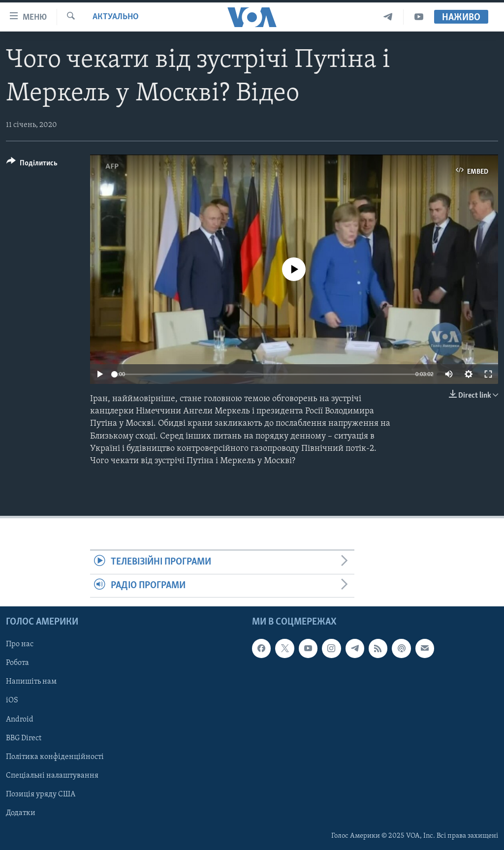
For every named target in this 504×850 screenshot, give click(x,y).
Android (20, 719)
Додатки (21, 813)
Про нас (20, 644)
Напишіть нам (31, 682)
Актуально (116, 17)
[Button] (32, 165)
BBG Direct (24, 738)
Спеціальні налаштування (52, 776)
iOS (12, 700)
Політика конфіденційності (55, 757)
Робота (17, 663)
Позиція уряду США (41, 794)
